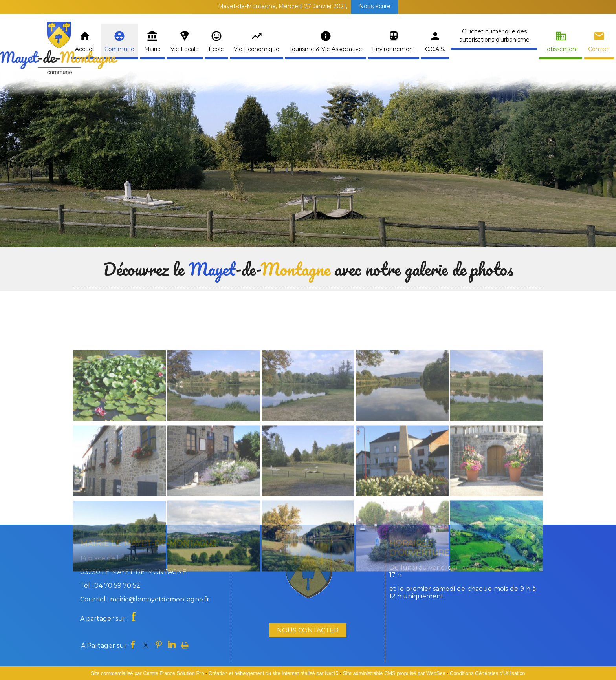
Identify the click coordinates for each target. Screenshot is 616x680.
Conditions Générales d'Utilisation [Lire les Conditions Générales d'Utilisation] (488, 673)
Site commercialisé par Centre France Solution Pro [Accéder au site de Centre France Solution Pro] (147, 673)
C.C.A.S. (435, 49)
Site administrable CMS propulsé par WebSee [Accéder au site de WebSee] (394, 673)
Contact (599, 49)
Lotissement (561, 49)
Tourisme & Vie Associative (326, 49)
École (216, 49)
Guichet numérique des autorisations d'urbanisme (494, 36)
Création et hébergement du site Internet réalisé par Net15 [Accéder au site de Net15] (274, 673)
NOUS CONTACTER (308, 630)
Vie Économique (257, 49)
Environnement (394, 49)
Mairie (152, 49)
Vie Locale (185, 49)
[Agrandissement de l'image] (119, 471)
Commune (119, 49)
